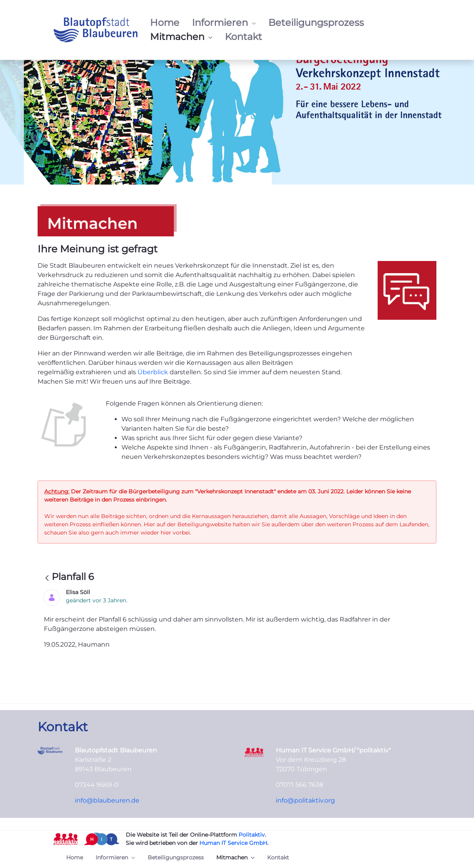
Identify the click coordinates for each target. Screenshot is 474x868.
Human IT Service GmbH (233, 843)
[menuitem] (165, 23)
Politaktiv (252, 835)
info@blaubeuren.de (107, 800)
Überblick (154, 372)
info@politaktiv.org (305, 800)
